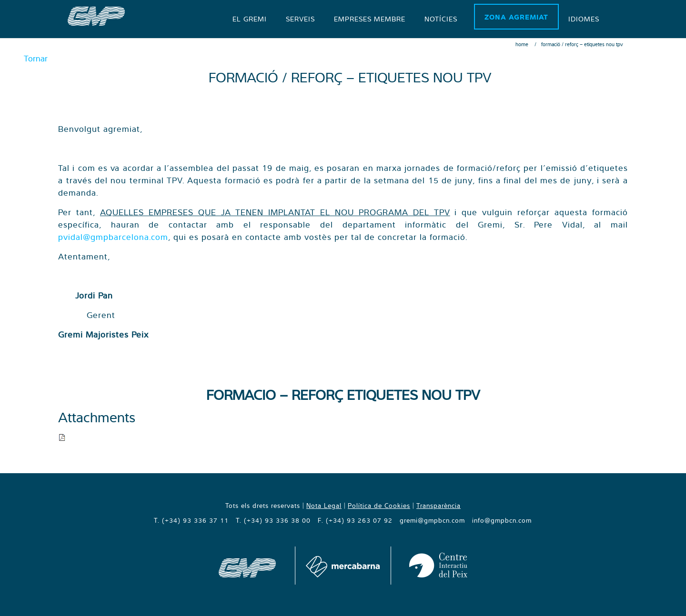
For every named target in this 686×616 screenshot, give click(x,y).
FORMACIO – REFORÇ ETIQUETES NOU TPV (343, 395)
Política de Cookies (379, 506)
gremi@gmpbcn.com (432, 520)
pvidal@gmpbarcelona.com (113, 237)
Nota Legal (324, 506)
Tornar (36, 58)
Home (522, 44)
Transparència (439, 506)
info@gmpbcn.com (502, 520)
